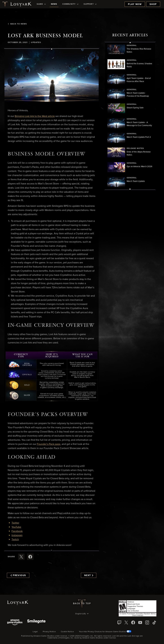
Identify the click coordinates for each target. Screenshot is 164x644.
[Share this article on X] (21, 557)
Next (89, 575)
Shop (153, 4)
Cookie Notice (67, 632)
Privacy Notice (49, 632)
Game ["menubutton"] (41, 4)
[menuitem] (41, 4)
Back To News (17, 24)
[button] (52, 75)
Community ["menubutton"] (70, 4)
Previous (18, 575)
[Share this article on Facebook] (30, 557)
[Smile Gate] (36, 623)
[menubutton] (82, 614)
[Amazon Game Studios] (15, 623)
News (54, 4)
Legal (35, 632)
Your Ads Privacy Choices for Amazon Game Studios (105, 632)
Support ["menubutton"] (90, 4)
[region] (130, 116)
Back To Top (82, 604)
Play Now (135, 4)
